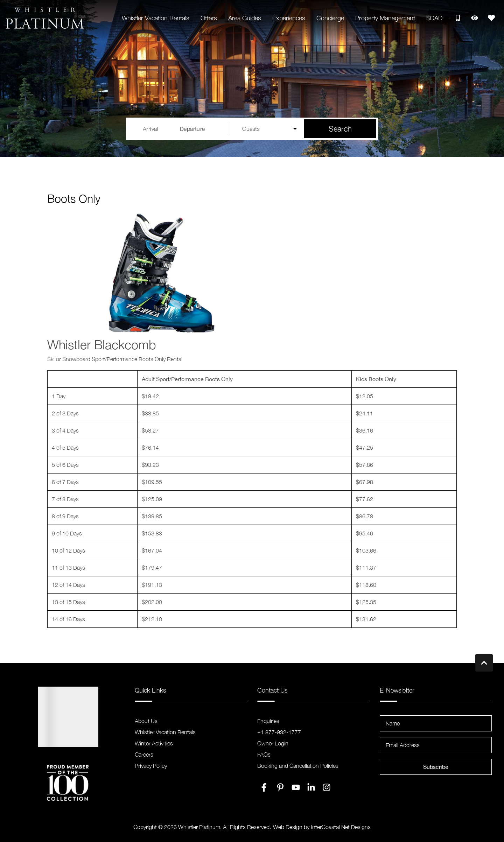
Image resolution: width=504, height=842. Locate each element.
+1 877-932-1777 (279, 732)
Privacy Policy (151, 766)
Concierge (330, 18)
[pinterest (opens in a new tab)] (280, 787)
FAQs (264, 755)
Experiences (289, 18)
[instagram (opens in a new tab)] (327, 787)
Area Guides (245, 18)
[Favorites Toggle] (491, 18)
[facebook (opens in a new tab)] (265, 787)
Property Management (385, 18)
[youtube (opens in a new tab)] (296, 787)
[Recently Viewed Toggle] (475, 18)
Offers (209, 18)
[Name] (436, 723)
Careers (144, 755)
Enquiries (268, 721)
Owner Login (273, 743)
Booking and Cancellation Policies (298, 766)
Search (340, 129)
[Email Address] (436, 745)
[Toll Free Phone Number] (458, 18)
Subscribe (436, 767)
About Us (146, 721)
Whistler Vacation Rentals (156, 18)
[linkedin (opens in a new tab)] (311, 787)
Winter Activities (154, 743)
